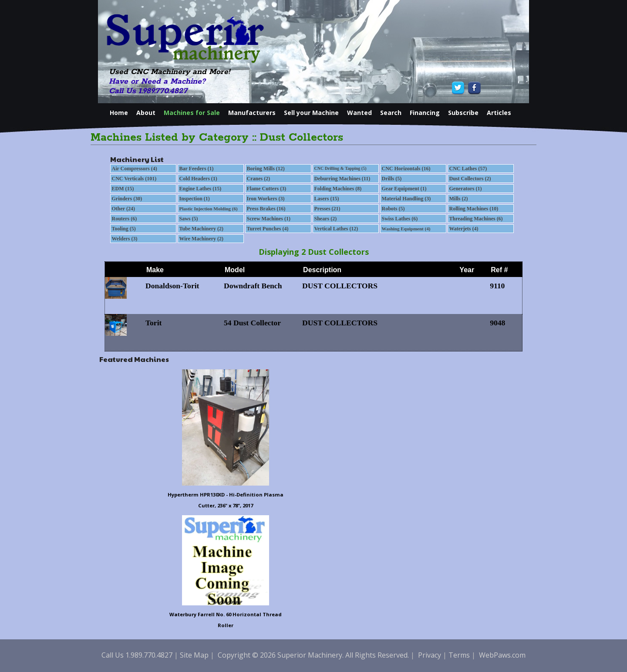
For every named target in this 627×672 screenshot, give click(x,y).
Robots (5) (393, 209)
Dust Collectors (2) (470, 179)
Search (391, 113)
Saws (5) (189, 219)
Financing (425, 113)
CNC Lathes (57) (468, 169)
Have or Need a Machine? (157, 81)
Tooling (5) (124, 229)
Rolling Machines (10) (474, 209)
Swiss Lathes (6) (400, 219)
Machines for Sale (192, 113)
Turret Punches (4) (268, 229)
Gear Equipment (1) (404, 189)
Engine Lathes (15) (201, 189)
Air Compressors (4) (135, 169)
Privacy (430, 655)
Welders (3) (125, 239)
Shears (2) (326, 219)
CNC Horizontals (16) (406, 169)
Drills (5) (392, 179)
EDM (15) (123, 189)
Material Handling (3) (406, 199)
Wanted (359, 113)
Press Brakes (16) (266, 209)
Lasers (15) (327, 199)
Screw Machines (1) (269, 219)
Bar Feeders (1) (197, 169)
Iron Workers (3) (266, 199)
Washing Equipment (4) (406, 229)
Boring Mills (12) (266, 169)
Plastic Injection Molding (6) (209, 209)
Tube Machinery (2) (202, 229)
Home (119, 113)
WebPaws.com (502, 655)
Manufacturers (252, 113)
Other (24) (123, 209)
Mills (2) (459, 199)
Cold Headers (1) (198, 179)
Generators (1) (466, 189)
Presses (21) (327, 209)
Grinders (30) (127, 199)
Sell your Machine (311, 113)
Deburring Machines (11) (342, 179)
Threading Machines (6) (476, 219)
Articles (499, 113)
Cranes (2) (259, 179)
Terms (459, 655)
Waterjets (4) (464, 229)
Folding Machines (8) (338, 189)
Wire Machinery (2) (202, 239)
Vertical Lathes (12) (336, 229)
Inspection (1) (195, 199)
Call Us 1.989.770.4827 (148, 91)
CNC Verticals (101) (134, 179)
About (146, 113)
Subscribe (463, 113)
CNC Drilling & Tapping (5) (340, 168)
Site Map (194, 655)
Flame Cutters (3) (267, 189)
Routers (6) (125, 219)
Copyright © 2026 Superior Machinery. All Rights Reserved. (313, 655)
